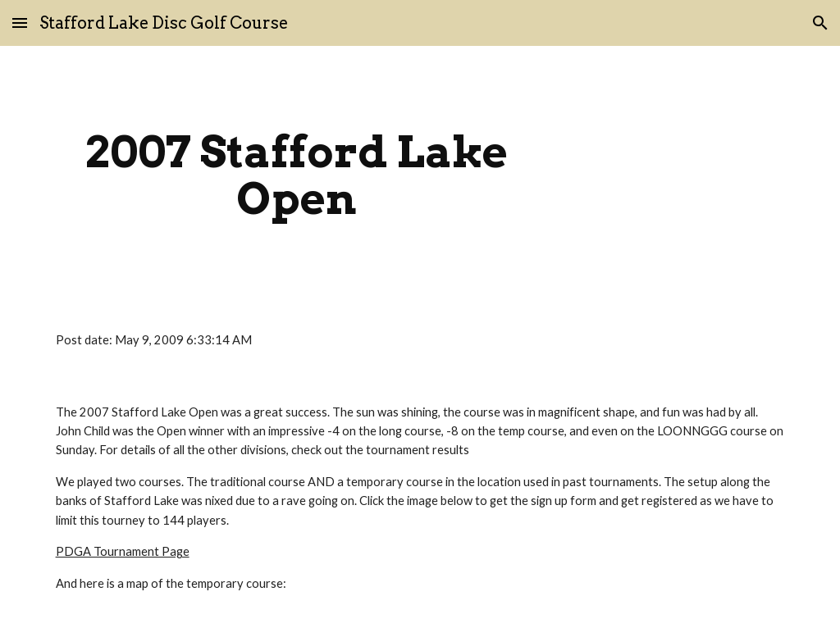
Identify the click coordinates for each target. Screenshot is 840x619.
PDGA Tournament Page (123, 551)
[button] (20, 23)
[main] (297, 175)
